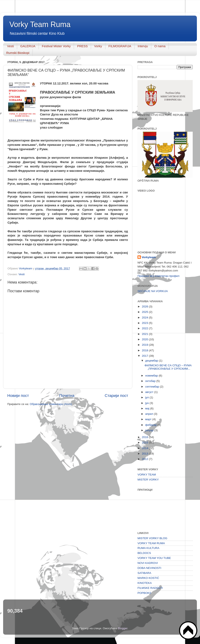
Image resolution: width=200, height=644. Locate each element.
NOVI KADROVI (148, 563)
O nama (160, 46)
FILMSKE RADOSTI (150, 588)
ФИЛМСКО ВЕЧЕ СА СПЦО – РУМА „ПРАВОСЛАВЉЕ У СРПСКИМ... (168, 367)
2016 (145, 437)
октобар (151, 381)
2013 (145, 454)
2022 (145, 328)
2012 (145, 459)
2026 (145, 307)
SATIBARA (144, 573)
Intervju (143, 46)
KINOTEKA (145, 583)
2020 (145, 339)
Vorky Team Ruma (40, 24)
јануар (150, 430)
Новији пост (18, 396)
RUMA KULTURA (148, 548)
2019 (145, 345)
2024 (145, 318)
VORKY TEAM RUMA (151, 543)
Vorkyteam (149, 257)
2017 (145, 356)
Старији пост (116, 396)
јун (147, 403)
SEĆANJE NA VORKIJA (153, 291)
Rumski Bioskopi (18, 53)
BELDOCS (144, 553)
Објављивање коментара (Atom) (51, 404)
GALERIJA (28, 46)
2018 (145, 350)
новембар (152, 376)
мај (148, 408)
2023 (145, 323)
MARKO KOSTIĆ (148, 578)
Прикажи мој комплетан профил (158, 276)
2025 (145, 312)
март (149, 419)
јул (147, 397)
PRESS (82, 46)
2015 (145, 443)
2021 (145, 334)
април (150, 414)
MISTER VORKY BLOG (152, 538)
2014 (145, 448)
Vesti (11, 46)
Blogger (123, 628)
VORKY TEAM (147, 475)
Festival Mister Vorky (56, 46)
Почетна (67, 396)
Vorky (98, 46)
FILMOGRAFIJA (120, 46)
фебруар (151, 425)
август (150, 392)
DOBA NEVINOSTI (149, 568)
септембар (152, 387)
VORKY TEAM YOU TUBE (154, 558)
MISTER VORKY (148, 480)
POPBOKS (144, 593)
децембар (152, 361)
